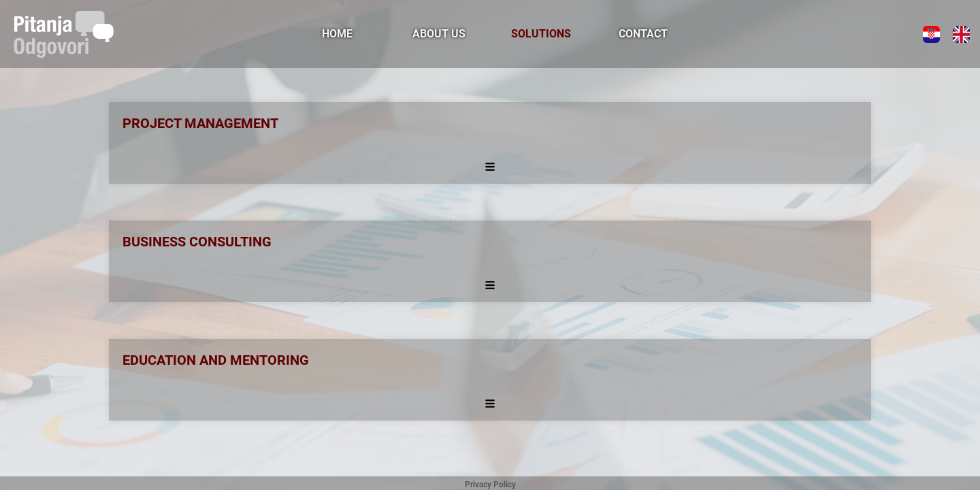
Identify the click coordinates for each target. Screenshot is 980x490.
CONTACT (643, 34)
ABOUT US (439, 34)
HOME (337, 34)
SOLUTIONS (541, 34)
